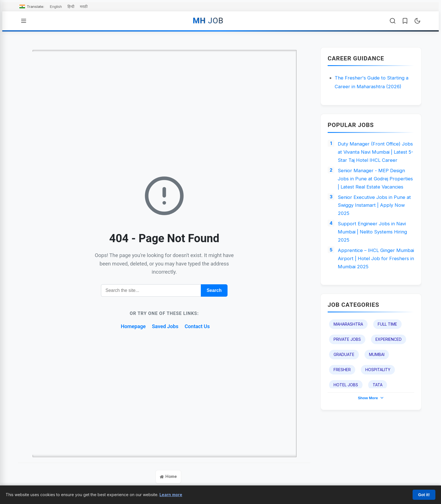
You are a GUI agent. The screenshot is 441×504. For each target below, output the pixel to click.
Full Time (387, 353)
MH (208, 21)
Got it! (424, 495)
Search (214, 290)
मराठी (84, 7)
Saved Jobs (165, 326)
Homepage (131, 326)
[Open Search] (393, 21)
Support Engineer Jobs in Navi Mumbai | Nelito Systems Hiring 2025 (374, 257)
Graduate (344, 383)
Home (169, 477)
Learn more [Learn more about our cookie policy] (171, 495)
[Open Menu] (24, 21)
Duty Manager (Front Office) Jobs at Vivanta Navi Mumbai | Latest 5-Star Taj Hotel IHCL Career (374, 158)
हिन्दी (71, 7)
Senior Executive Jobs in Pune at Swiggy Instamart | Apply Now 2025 (376, 228)
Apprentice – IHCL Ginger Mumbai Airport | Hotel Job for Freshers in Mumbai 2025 (374, 286)
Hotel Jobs (346, 414)
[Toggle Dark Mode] (417, 21)
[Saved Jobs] (405, 21)
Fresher (342, 399)
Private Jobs (347, 368)
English (56, 7)
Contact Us (200, 326)
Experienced (389, 368)
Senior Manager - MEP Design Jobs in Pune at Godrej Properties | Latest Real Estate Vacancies (373, 195)
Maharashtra (348, 353)
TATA (378, 414)
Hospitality (378, 399)
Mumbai (377, 383)
